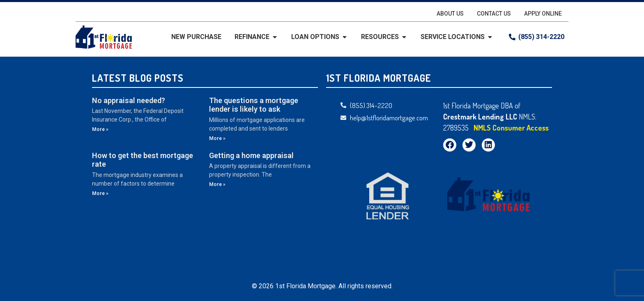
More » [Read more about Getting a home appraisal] (217, 184)
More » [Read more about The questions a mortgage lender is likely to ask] (217, 138)
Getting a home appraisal (251, 155)
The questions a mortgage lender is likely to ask (254, 105)
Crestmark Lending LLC (481, 117)
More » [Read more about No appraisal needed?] (100, 129)
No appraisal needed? (129, 100)
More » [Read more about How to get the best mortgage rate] (100, 193)
